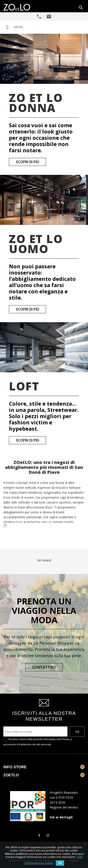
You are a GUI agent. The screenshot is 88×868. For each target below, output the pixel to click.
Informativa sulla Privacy (57, 739)
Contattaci (44, 667)
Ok (60, 863)
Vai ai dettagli (61, 817)
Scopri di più (27, 162)
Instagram (48, 835)
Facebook (39, 835)
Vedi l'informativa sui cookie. (53, 860)
